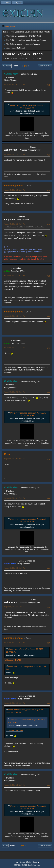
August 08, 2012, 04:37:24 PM (15, 498)
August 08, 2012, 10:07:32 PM (15, 607)
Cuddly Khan (11, 74)
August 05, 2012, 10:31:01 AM (15, 154)
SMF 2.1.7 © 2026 (21, 865)
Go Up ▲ (36, 862)
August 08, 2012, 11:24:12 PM (15, 642)
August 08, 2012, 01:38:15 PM (15, 392)
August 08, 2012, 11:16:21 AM (15, 275)
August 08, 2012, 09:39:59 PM (15, 568)
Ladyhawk (10, 220)
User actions (45, 66)
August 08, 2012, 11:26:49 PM (15, 703)
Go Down (7, 66)
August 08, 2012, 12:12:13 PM (15, 348)
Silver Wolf (10, 564)
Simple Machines (34, 865)
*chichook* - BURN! (13, 660)
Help (17, 862)
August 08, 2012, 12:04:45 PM (15, 316)
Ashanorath (11, 150)
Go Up (5, 845)
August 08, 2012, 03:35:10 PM (15, 459)
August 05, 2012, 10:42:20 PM (15, 190)
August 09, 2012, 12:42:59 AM (15, 785)
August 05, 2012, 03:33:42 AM (15, 84)
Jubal (7, 271)
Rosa (7, 454)
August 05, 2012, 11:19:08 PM (15, 224)
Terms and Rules (25, 862)
